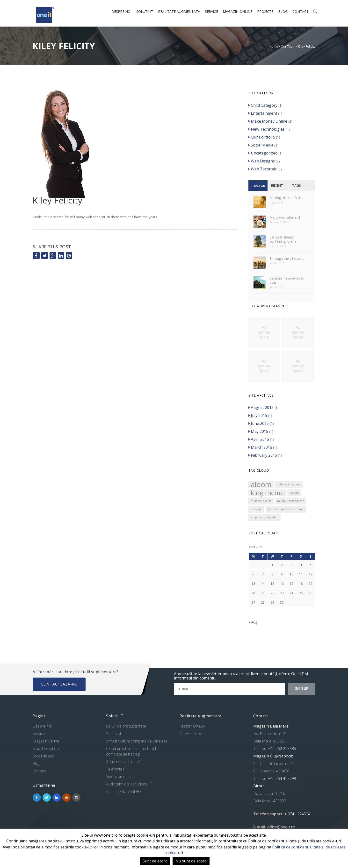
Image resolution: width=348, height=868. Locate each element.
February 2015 (263, 455)
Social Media (261, 145)
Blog (283, 11)
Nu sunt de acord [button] (191, 861)
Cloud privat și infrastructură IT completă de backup (132, 751)
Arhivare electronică (123, 762)
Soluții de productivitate (126, 726)
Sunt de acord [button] (155, 861)
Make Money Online (268, 121)
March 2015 (260, 447)
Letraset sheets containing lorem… (284, 239)
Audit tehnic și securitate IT (129, 784)
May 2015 (258, 431)
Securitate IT (117, 734)
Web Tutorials (263, 169)
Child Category (263, 105)
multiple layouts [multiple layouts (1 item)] (261, 501)
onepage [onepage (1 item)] (256, 509)
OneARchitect (191, 734)
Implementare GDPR (124, 791)
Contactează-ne (59, 684)
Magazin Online (238, 11)
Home (274, 46)
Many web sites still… (286, 217)
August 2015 (261, 407)
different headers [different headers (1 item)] (289, 484)
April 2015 (259, 439)
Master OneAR (192, 726)
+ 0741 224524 (297, 814)
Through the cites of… (287, 258)
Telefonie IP (116, 769)
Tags (297, 185)
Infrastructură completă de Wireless (137, 741)
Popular (258, 186)
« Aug (253, 622)
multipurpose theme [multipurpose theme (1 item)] (291, 501)
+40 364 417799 (282, 778)
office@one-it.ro (281, 827)
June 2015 (259, 423)
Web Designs (262, 161)
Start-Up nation (46, 749)
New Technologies (267, 129)
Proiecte (265, 11)
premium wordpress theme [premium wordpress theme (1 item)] (286, 509)
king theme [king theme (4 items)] (267, 493)
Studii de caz (43, 756)
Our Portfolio (262, 137)
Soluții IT (145, 11)
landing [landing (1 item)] (294, 493)
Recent (277, 185)
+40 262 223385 (282, 749)
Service (211, 11)
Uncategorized (263, 153)
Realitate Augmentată (179, 11)
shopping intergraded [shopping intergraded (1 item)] (265, 517)
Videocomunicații (121, 777)
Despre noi (121, 11)
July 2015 (258, 415)
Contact (301, 11)
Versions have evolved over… (287, 280)
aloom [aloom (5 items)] (261, 485)
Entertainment (263, 113)
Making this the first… (286, 198)
